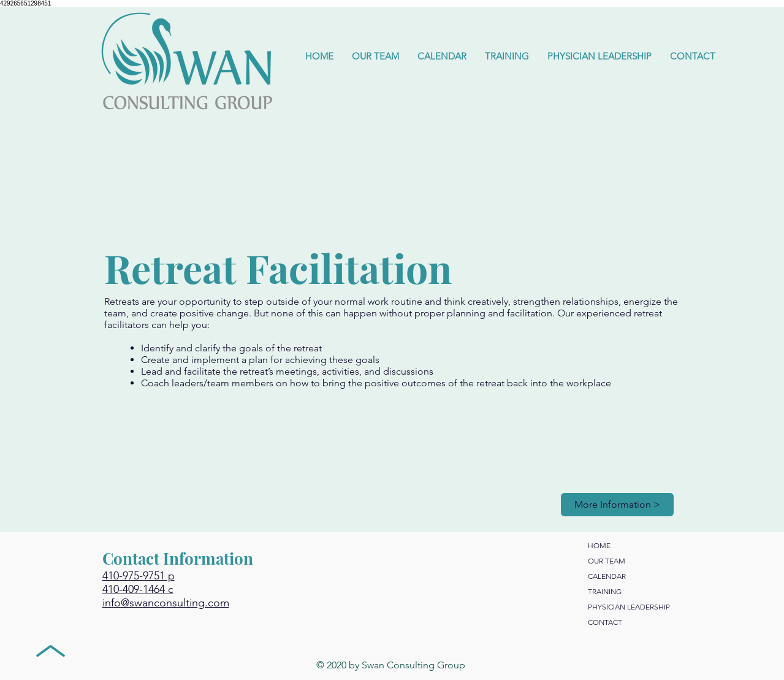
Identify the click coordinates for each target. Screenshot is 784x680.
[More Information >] (617, 505)
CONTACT (605, 622)
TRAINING (605, 591)
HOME (599, 545)
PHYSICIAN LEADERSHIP (629, 607)
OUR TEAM (607, 561)
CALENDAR (607, 576)
